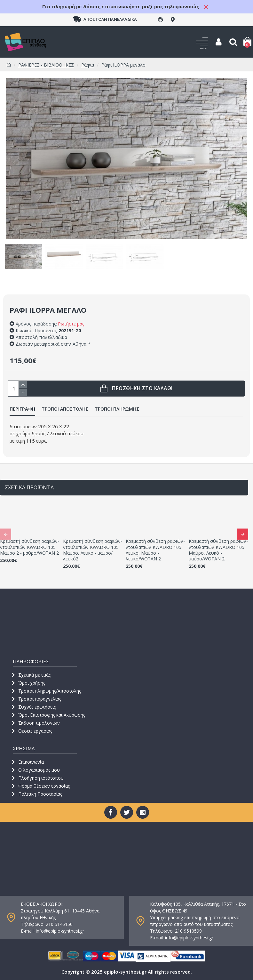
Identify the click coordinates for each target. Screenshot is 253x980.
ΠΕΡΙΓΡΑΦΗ (22, 409)
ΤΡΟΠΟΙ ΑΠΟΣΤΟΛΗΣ (65, 409)
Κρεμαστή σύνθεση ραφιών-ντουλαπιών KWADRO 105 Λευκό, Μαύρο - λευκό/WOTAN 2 (155, 550)
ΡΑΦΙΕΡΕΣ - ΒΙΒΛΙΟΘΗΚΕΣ (46, 65)
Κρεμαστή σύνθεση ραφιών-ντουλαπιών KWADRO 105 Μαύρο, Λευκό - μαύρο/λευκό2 (93, 550)
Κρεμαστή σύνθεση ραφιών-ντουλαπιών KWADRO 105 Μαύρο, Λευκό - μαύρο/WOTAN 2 (218, 550)
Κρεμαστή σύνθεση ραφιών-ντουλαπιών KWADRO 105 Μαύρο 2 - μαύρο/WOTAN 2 (30, 547)
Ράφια (88, 65)
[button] (6, 534)
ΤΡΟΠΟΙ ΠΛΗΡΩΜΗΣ (117, 409)
